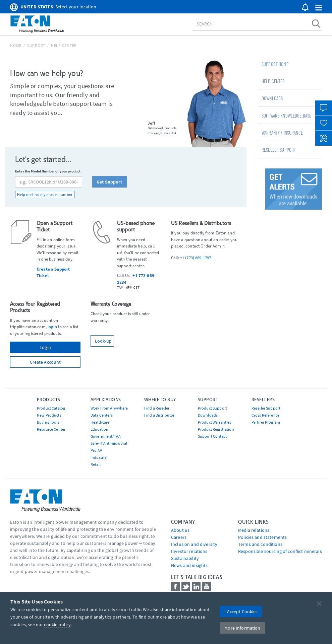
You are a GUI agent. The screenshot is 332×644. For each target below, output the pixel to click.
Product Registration (216, 429)
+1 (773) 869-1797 (196, 258)
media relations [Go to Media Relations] (254, 530)
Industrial (99, 457)
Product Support (212, 408)
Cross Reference (265, 415)
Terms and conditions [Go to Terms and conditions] (260, 544)
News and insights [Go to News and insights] (189, 565)
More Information (242, 628)
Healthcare (100, 422)
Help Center (273, 81)
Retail (96, 464)
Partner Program (266, 422)
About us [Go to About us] (180, 530)
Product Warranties (215, 422)
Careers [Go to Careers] (179, 537)
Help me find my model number (45, 194)
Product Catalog (51, 408)
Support (36, 45)
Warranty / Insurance (282, 133)
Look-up (103, 341)
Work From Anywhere (109, 408)
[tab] (290, 64)
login (52, 327)
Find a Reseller (157, 408)
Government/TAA (106, 436)
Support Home (275, 64)
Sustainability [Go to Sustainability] (185, 558)
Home (16, 45)
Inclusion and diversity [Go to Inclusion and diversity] (194, 544)
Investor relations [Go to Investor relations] (189, 551)
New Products (49, 415)
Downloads (272, 98)
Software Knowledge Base (286, 116)
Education (99, 429)
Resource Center (51, 429)
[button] (319, 8)
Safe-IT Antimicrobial (109, 443)
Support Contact (212, 436)
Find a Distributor (159, 415)
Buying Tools (48, 422)
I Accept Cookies (241, 612)
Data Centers (102, 415)
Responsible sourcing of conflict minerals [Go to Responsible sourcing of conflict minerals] (280, 551)
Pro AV (96, 450)
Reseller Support (279, 150)
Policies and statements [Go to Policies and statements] (262, 537)
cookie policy (57, 625)
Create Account (45, 362)
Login (45, 347)
